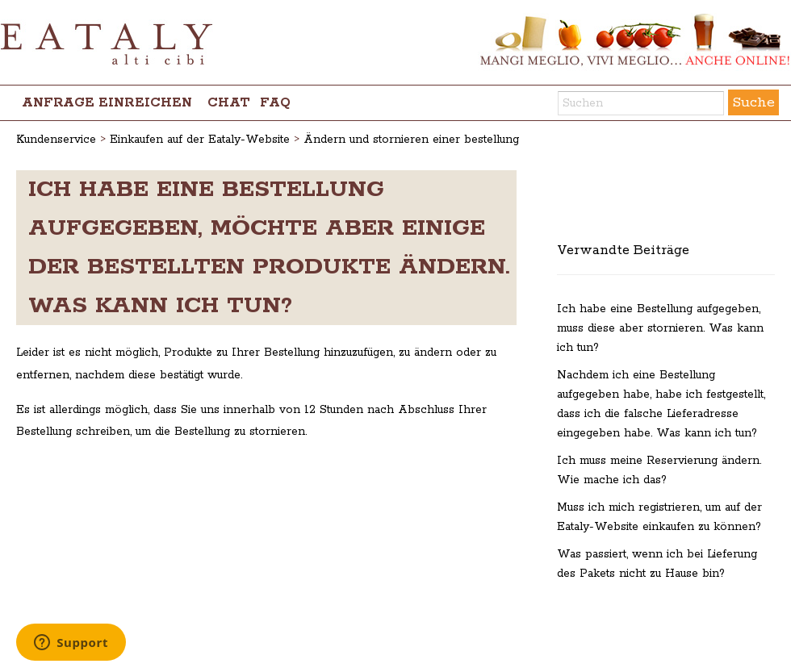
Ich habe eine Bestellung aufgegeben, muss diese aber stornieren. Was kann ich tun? (660, 328)
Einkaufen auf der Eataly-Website (200, 140)
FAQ (275, 103)
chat (229, 103)
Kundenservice (56, 140)
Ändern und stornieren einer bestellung (411, 140)
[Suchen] (641, 103)
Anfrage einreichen (107, 103)
